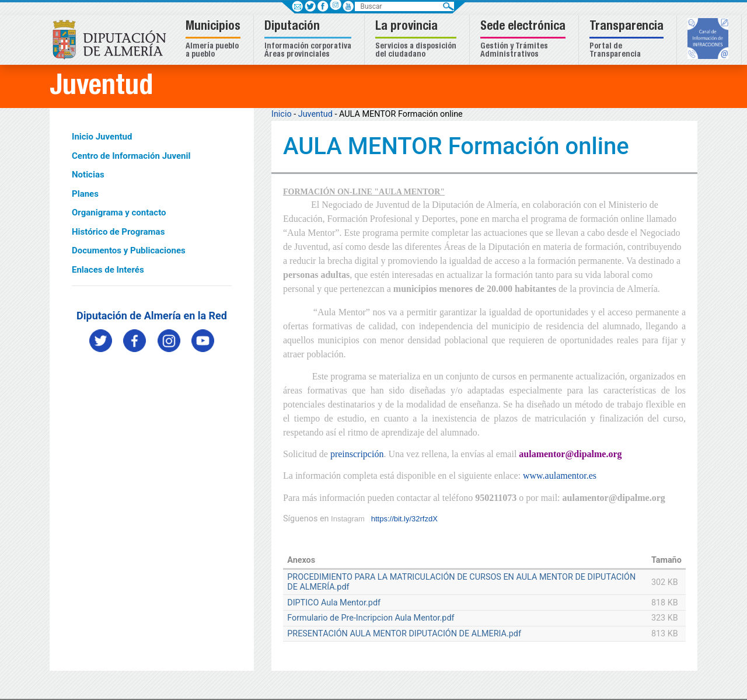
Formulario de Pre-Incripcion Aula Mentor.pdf (371, 618)
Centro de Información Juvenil (131, 156)
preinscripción (357, 454)
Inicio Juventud (102, 137)
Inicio (282, 114)
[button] (214, 40)
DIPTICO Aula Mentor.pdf (334, 603)
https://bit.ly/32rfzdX (404, 519)
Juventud (315, 114)
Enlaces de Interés (108, 270)
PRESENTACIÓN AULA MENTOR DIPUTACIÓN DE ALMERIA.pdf (404, 634)
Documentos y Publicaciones (129, 250)
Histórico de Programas (118, 232)
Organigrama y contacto (119, 213)
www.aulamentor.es (560, 476)
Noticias (88, 175)
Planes (85, 194)
